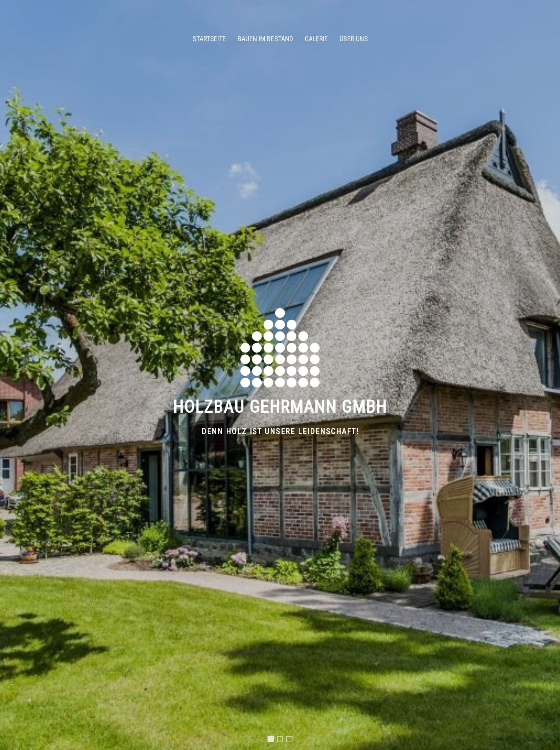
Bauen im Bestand (265, 39)
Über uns (354, 39)
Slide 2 (283, 740)
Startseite (209, 39)
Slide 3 (292, 740)
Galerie (316, 39)
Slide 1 (272, 741)
